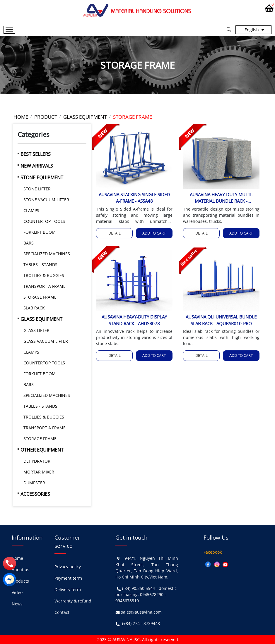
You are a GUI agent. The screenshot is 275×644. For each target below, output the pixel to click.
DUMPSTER (34, 483)
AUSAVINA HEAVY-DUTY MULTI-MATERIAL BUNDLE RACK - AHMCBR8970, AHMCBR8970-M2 (221, 198)
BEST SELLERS (36, 154)
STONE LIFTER (37, 189)
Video (17, 592)
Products (20, 581)
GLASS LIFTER (36, 330)
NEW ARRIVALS (37, 166)
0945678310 (127, 601)
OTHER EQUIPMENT (42, 450)
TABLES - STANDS (40, 265)
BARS (29, 243)
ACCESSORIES (35, 494)
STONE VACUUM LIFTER (46, 200)
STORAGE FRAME (40, 297)
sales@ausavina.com (141, 612)
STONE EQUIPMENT (42, 178)
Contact (62, 612)
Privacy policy (68, 567)
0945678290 (152, 594)
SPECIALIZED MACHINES (47, 254)
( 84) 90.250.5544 (139, 588)
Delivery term (68, 589)
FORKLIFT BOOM (40, 232)
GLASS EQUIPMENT (41, 319)
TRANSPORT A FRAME (45, 286)
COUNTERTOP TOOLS (44, 221)
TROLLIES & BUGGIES (44, 275)
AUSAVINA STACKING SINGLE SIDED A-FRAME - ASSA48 (134, 198)
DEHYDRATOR (37, 461)
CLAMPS (31, 210)
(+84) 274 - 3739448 (141, 623)
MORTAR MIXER (39, 472)
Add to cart (154, 233)
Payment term (68, 578)
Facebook (213, 552)
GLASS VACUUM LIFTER (46, 341)
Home (17, 558)
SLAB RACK (34, 308)
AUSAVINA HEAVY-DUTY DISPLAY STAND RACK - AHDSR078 (134, 320)
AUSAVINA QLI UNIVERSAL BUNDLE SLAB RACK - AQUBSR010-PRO (221, 320)
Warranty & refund (73, 601)
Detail (115, 233)
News (17, 604)
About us (21, 570)
